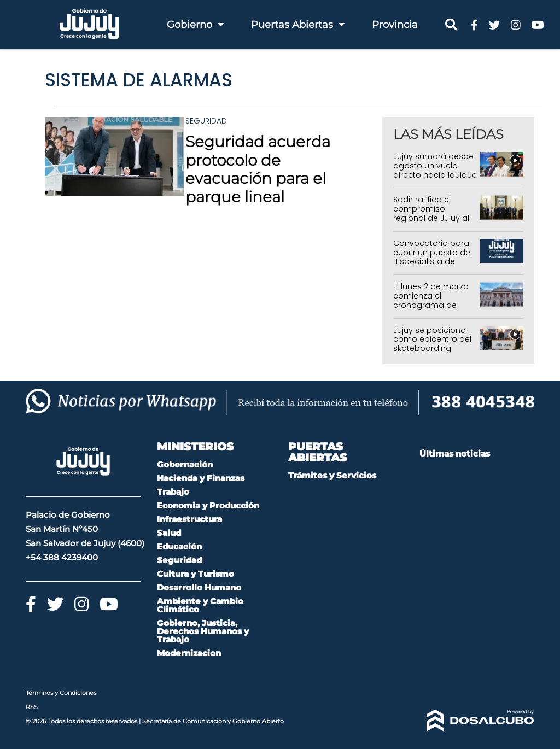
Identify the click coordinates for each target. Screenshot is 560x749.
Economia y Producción (208, 505)
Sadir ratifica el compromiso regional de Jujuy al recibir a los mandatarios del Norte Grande (431, 223)
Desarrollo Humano (199, 587)
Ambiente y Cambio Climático (200, 605)
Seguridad (206, 121)
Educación (179, 546)
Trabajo (173, 492)
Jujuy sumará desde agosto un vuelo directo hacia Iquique (435, 166)
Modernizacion (189, 653)
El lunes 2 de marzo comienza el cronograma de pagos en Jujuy (431, 300)
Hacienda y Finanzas (201, 478)
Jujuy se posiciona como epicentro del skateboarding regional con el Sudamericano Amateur (432, 353)
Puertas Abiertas (298, 25)
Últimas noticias (455, 454)
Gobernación (185, 464)
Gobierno (195, 25)
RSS (32, 707)
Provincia (395, 25)
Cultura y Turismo (196, 574)
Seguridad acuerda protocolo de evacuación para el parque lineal (258, 169)
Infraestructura (189, 519)
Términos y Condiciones (61, 693)
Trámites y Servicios (332, 475)
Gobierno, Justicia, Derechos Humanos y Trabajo (203, 631)
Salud (169, 533)
